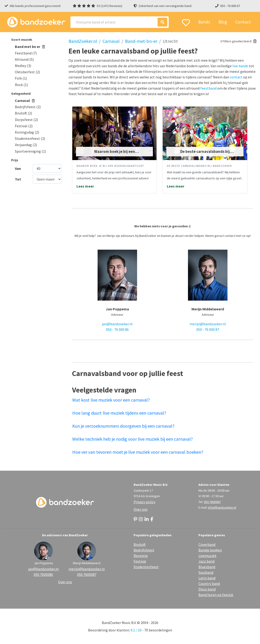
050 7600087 (87, 574)
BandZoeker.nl (83, 41)
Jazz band (206, 561)
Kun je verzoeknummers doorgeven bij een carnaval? (123, 426)
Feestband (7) (26, 53)
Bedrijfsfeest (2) (28, 107)
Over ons (141, 509)
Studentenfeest (146, 567)
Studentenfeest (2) (30, 138)
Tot (18, 179)
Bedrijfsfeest (144, 550)
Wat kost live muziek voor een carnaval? (111, 400)
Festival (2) (24, 126)
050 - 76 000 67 (230, 6)
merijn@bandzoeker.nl (208, 324)
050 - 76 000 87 (208, 329)
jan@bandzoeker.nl (117, 324)
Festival (140, 561)
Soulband (206, 572)
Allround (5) (24, 59)
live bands (240, 66)
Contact (243, 22)
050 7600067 (212, 502)
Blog (223, 22)
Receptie (141, 556)
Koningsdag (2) (27, 132)
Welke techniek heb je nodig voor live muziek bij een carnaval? (133, 439)
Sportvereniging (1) (30, 151)
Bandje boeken (210, 550)
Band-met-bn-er (141, 41)
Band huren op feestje (216, 595)
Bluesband (207, 567)
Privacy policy (144, 502)
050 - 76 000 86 (117, 329)
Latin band (207, 578)
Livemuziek (207, 556)
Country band (209, 584)
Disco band (207, 589)
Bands (204, 22)
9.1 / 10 (136, 630)
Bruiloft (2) (23, 113)
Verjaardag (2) (26, 145)
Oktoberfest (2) (27, 72)
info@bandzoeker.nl (222, 507)
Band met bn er (30, 47)
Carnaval (25, 101)
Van (18, 168)
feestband (208, 88)
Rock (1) (21, 85)
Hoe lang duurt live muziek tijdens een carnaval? (119, 413)
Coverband (207, 544)
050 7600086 (43, 574)
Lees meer (85, 186)
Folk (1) (21, 78)
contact (236, 77)
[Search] (120, 22)
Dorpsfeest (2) (26, 120)
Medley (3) (23, 66)
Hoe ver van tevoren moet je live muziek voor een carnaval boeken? (138, 452)
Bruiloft (140, 544)
